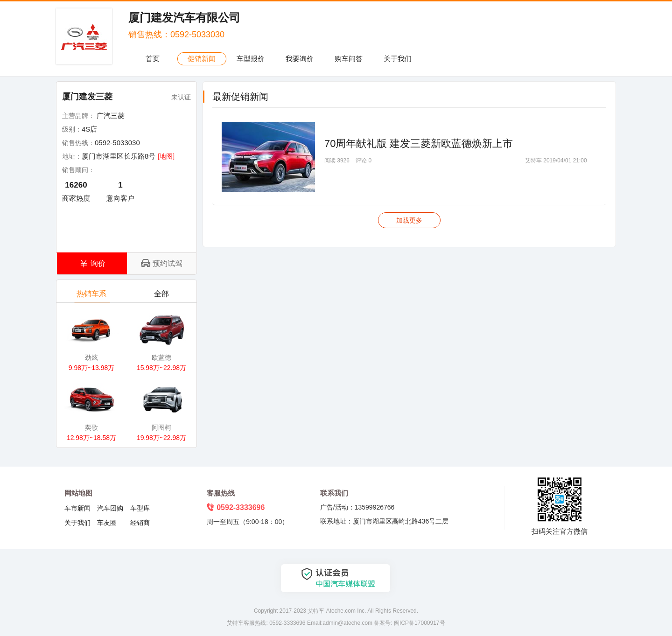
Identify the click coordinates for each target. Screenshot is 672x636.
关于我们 (398, 59)
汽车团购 (110, 508)
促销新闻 (202, 59)
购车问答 (349, 59)
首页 (153, 59)
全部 (162, 296)
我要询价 (300, 59)
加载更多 (409, 220)
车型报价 (251, 59)
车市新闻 (77, 508)
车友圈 (107, 523)
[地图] (166, 156)
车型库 (140, 508)
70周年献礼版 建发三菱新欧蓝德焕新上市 (419, 143)
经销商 (140, 523)
